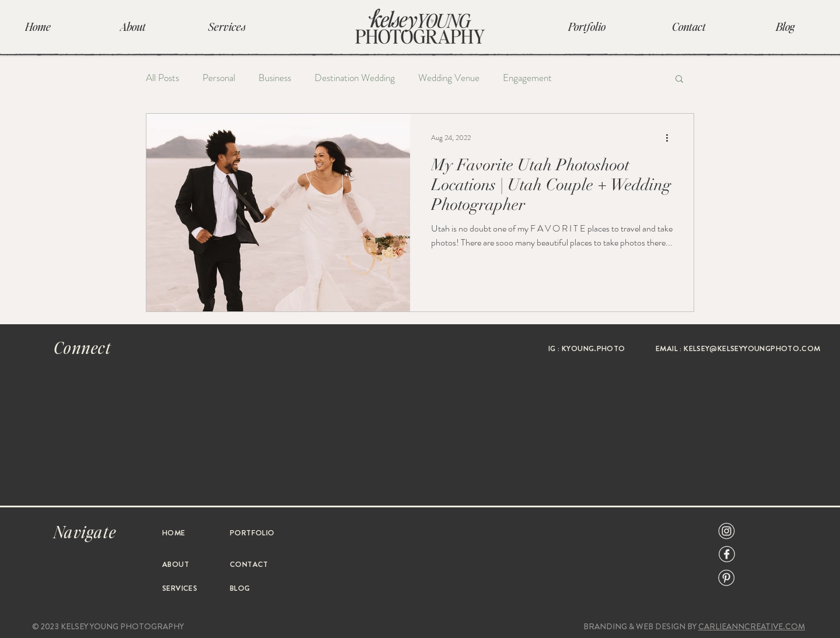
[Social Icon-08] (727, 578)
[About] (132, 26)
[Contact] (689, 26)
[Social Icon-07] (727, 531)
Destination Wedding (355, 78)
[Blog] (785, 26)
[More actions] (671, 138)
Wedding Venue (449, 78)
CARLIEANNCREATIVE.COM (752, 626)
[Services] (227, 26)
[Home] (38, 26)
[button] (679, 80)
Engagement (527, 78)
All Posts (162, 78)
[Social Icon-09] (727, 554)
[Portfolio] (587, 26)
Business (275, 78)
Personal (219, 78)
